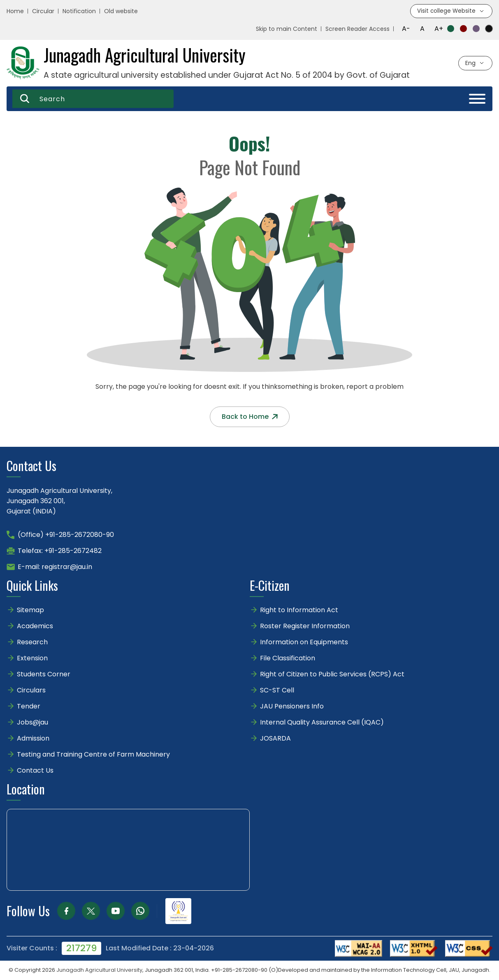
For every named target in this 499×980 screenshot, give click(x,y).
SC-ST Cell (277, 691)
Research (32, 642)
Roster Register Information (305, 626)
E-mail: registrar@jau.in (55, 567)
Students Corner (44, 675)
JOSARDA (276, 739)
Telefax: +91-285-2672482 (60, 551)
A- (406, 29)
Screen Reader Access (357, 29)
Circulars (31, 691)
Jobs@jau (32, 723)
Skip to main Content (287, 29)
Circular (43, 12)
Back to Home (250, 417)
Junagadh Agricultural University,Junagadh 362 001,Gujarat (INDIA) (59, 501)
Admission (33, 739)
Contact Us (35, 771)
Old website (121, 12)
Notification (79, 12)
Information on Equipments (304, 642)
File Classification (288, 658)
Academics (35, 626)
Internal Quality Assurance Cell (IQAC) (322, 723)
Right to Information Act (299, 610)
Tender (29, 707)
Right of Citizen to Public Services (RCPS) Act (332, 675)
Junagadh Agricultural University (99, 970)
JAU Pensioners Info (292, 707)
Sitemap (30, 610)
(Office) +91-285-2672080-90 (66, 535)
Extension (32, 658)
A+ (439, 29)
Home (15, 12)
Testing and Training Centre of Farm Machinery (93, 755)
